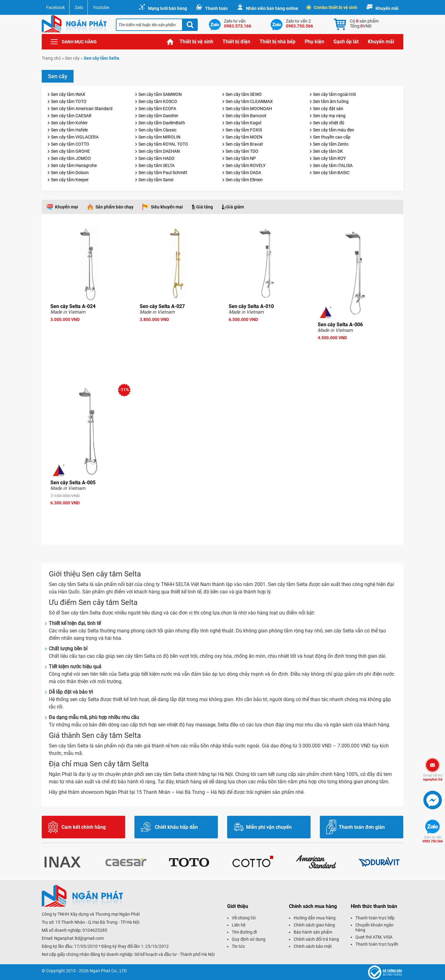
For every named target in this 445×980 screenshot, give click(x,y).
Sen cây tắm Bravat (244, 144)
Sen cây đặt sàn (328, 109)
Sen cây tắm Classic (157, 130)
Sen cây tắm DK (328, 151)
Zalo (79, 7)
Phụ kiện (314, 42)
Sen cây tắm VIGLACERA (75, 137)
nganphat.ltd (433, 777)
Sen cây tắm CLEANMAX (249, 101)
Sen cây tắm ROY (329, 158)
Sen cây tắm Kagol (243, 123)
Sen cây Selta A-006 (340, 325)
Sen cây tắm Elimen (244, 180)
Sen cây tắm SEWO (244, 94)
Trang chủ (170, 42)
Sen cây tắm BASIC (331, 173)
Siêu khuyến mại (167, 207)
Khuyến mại (67, 207)
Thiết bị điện (236, 42)
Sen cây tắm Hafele (69, 130)
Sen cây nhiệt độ (329, 123)
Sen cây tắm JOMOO (71, 158)
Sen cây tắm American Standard (82, 109)
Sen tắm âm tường (331, 101)
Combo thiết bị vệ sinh (332, 7)
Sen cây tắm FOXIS (244, 130)
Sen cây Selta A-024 (73, 306)
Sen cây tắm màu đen (334, 130)
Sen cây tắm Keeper (70, 180)
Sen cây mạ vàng (329, 116)
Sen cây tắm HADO (157, 158)
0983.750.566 (433, 839)
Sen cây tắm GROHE (70, 151)
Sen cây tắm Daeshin (158, 116)
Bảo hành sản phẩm (313, 932)
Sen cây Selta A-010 (251, 306)
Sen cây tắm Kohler (69, 123)
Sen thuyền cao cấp (332, 137)
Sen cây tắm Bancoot (246, 116)
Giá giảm (235, 207)
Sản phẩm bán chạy (114, 207)
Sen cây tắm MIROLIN (159, 137)
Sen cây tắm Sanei (156, 180)
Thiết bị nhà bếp (278, 42)
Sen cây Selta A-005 (73, 483)
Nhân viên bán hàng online (272, 8)
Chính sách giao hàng (314, 925)
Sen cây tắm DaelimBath (162, 123)
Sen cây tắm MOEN (244, 137)
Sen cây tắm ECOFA (157, 109)
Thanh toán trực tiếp (375, 918)
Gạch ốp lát (346, 42)
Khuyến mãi (387, 8)
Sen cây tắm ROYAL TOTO (163, 144)
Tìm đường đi (244, 932)
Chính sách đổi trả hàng (316, 939)
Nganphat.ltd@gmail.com (79, 938)
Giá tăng (205, 207)
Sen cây (72, 58)
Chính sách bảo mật (313, 946)
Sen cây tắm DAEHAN (159, 151)
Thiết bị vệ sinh (196, 42)
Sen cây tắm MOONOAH (249, 109)
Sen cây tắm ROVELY (246, 165)
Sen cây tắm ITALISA (333, 165)
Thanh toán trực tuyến (377, 944)
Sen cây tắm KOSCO (158, 101)
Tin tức (238, 946)
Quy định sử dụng (249, 939)
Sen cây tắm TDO (242, 151)
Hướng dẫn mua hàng (315, 918)
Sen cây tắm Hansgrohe (74, 165)
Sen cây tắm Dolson (70, 173)
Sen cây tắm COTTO (70, 144)
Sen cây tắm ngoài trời (334, 94)
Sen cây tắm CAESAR (71, 116)
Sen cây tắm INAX (68, 94)
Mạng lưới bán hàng (167, 8)
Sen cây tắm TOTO (69, 101)
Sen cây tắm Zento (331, 144)
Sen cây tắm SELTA (157, 165)
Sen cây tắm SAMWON (160, 94)
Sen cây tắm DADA (243, 173)
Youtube (101, 7)
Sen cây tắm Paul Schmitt (163, 173)
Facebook (55, 7)
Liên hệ (239, 925)
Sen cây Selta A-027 (162, 306)
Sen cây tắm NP (241, 158)
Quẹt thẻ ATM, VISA (374, 937)
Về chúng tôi (244, 918)
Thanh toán (216, 8)
